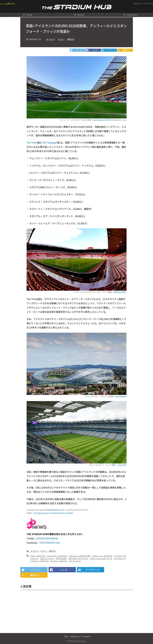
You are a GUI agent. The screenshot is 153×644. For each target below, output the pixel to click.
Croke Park (121, 465)
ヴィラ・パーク (75, 561)
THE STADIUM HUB (49, 543)
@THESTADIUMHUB (47, 538)
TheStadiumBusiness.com (54, 510)
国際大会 (71, 39)
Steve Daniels (98, 120)
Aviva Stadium (120, 396)
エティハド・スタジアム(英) (80, 556)
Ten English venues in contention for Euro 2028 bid (53, 513)
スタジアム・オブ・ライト (78, 558)
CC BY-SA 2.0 (109, 120)
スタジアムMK (61, 558)
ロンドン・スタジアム (59, 561)
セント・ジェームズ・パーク (101, 558)
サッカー (61, 39)
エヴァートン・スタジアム (102, 556)
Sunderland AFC (120, 292)
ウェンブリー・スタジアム (57, 556)
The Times (32, 142)
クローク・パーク (47, 558)
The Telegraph (50, 142)
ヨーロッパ (51, 39)
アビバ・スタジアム (38, 556)
